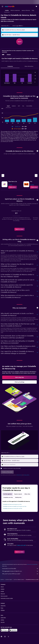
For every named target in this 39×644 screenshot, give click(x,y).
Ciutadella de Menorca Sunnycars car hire (12, 509)
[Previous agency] (3, 176)
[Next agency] (36, 176)
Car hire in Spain (9, 580)
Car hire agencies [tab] (8, 494)
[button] (2, 6)
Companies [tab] (10, 66)
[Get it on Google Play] (5, 630)
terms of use (19, 475)
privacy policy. (26, 475)
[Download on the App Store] (13, 630)
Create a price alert (21, 545)
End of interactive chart (3, 82)
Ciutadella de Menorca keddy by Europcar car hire (15, 506)
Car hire (2, 580)
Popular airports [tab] (18, 494)
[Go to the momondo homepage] (10, 6)
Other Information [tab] (29, 66)
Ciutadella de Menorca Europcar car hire (12, 504)
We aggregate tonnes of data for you (20, 571)
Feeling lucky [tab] (18, 497)
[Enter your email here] (21, 465)
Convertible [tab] (29, 106)
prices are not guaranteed (32, 564)
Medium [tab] (14, 106)
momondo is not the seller (20, 569)
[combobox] (5, 26)
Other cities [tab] (27, 494)
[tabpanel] (19, 79)
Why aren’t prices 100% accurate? (20, 574)
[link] (13, 187)
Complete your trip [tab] (8, 497)
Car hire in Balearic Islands (19, 580)
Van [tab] (23, 106)
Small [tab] (8, 106)
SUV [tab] (19, 106)
